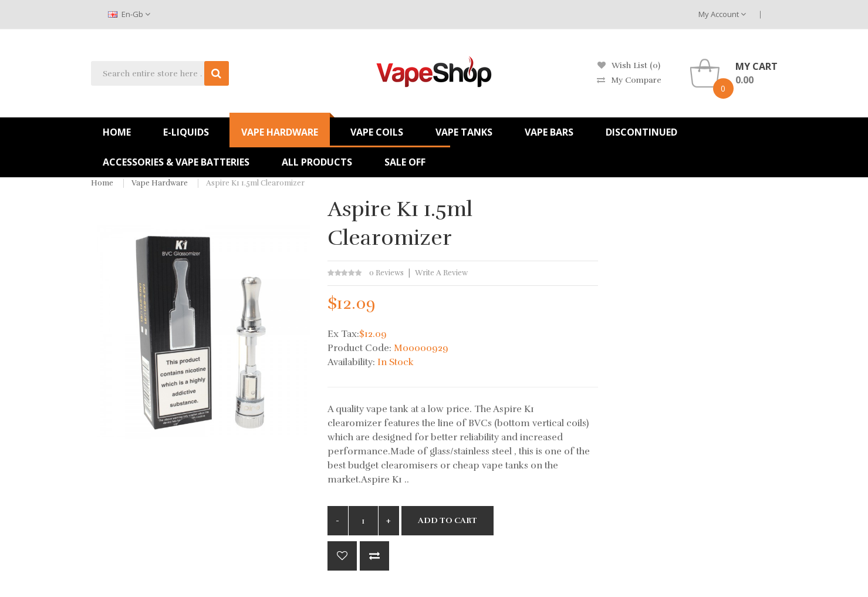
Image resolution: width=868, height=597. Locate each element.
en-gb (129, 14)
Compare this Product (374, 556)
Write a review (441, 273)
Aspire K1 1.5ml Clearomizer (255, 183)
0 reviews (386, 273)
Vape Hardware (160, 183)
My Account (722, 14)
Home (102, 183)
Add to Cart (447, 520)
